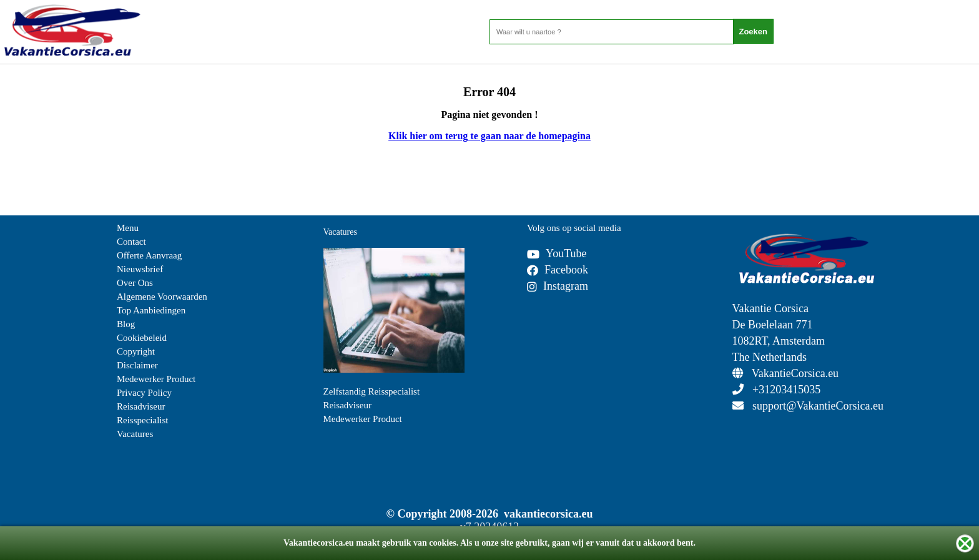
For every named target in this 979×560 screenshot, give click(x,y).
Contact (131, 242)
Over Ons (135, 283)
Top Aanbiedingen (151, 310)
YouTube (557, 253)
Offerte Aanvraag (149, 255)
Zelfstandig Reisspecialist (372, 391)
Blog (126, 324)
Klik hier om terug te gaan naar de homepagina (489, 136)
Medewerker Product (156, 379)
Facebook (558, 270)
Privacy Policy (144, 393)
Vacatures (135, 434)
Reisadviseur (141, 406)
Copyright (136, 351)
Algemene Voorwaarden (162, 297)
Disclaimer (137, 365)
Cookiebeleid (142, 338)
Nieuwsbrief (140, 269)
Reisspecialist (143, 420)
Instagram (558, 286)
